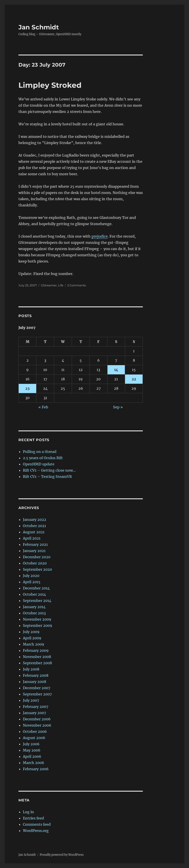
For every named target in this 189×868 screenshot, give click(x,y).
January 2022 (35, 520)
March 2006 (34, 763)
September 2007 (37, 694)
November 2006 (37, 725)
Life (61, 285)
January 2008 (35, 682)
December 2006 (37, 719)
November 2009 (37, 619)
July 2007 (31, 700)
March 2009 (34, 644)
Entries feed (33, 818)
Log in (28, 812)
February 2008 (36, 675)
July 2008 (31, 669)
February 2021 (35, 544)
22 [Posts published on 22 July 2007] (134, 379)
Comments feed (37, 824)
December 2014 (36, 588)
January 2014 (34, 607)
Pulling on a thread (40, 452)
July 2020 (31, 576)
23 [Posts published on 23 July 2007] (27, 388)
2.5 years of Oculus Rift (43, 458)
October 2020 (35, 563)
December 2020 (37, 557)
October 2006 (35, 731)
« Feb (43, 407)
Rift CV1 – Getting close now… (49, 470)
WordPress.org (36, 831)
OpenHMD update (39, 464)
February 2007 (36, 707)
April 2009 (32, 638)
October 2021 (34, 526)
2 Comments (77, 285)
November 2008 (37, 657)
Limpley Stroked (50, 85)
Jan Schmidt (39, 27)
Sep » (118, 407)
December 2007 (37, 688)
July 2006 (31, 744)
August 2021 (34, 532)
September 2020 (37, 569)
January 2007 (34, 713)
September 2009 (38, 626)
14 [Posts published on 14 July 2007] (116, 370)
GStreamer (49, 285)
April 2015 (32, 582)
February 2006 (36, 769)
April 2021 (32, 538)
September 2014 (37, 601)
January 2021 (34, 551)
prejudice (100, 236)
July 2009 (31, 632)
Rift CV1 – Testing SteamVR (47, 477)
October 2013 (34, 613)
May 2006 (32, 750)
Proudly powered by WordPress (62, 855)
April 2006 (32, 756)
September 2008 (37, 663)
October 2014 (34, 594)
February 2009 (36, 650)
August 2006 (34, 738)
